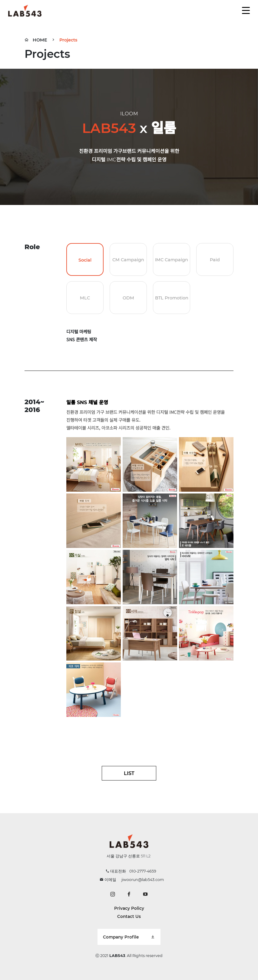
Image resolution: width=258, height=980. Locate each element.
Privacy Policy (129, 908)
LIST (129, 773)
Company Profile (129, 937)
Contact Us (129, 916)
